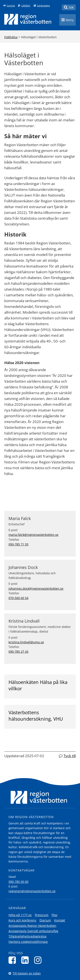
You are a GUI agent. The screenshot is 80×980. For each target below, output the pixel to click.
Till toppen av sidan (27, 973)
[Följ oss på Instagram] (39, 960)
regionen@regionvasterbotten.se (32, 891)
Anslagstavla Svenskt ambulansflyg (33, 931)
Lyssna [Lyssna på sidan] (11, 6)
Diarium (45, 920)
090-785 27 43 (18, 652)
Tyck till (70, 756)
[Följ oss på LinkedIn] (26, 960)
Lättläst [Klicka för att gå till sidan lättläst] (26, 6)
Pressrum (42, 915)
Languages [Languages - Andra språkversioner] (43, 6)
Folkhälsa (11, 37)
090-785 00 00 (18, 882)
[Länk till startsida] (28, 19)
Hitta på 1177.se (20, 915)
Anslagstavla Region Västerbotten (32, 926)
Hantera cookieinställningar (28, 942)
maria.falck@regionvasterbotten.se (33, 535)
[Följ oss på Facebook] (13, 960)
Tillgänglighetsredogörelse (28, 936)
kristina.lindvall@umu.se (26, 642)
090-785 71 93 (18, 544)
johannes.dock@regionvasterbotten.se (36, 588)
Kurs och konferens (22, 920)
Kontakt (60, 920)
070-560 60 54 (18, 598)
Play (55, 915)
